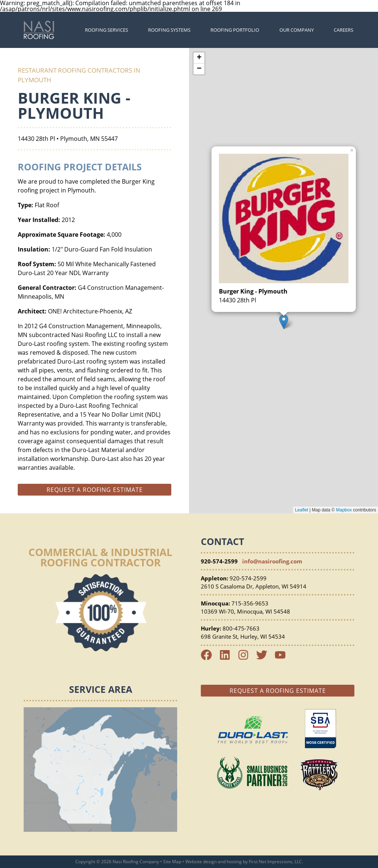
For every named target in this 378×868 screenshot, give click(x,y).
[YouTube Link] (283, 658)
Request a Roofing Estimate (278, 691)
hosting (234, 862)
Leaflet (302, 510)
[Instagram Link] (246, 658)
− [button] (199, 69)
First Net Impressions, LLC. (276, 862)
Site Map (172, 862)
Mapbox (344, 510)
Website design (201, 862)
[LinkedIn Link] (228, 658)
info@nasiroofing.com (272, 561)
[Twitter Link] (265, 658)
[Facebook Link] (209, 658)
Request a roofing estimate (95, 490)
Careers (343, 30)
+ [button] (199, 58)
